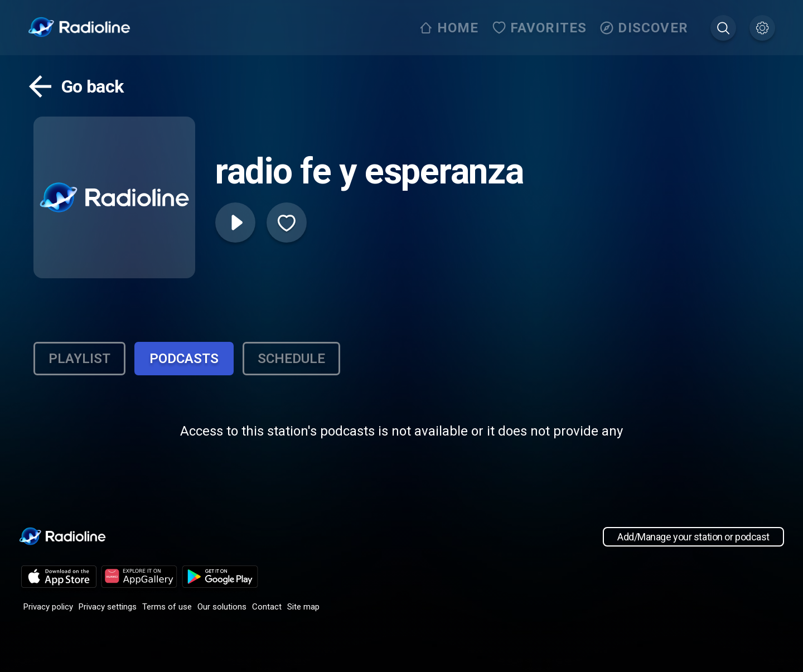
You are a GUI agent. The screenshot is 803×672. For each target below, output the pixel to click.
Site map (303, 607)
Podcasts (184, 359)
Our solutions (222, 607)
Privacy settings (108, 607)
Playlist (79, 359)
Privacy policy (48, 607)
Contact (267, 607)
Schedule (291, 359)
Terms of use (167, 607)
